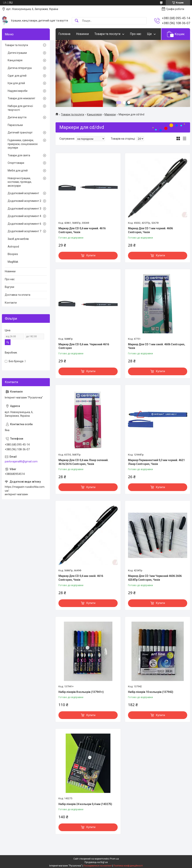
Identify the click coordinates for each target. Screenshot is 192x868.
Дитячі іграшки (17, 53)
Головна (64, 34)
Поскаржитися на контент (98, 866)
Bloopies (13, 254)
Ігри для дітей (16, 83)
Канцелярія (94, 114)
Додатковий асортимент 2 (24, 201)
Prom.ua (114, 859)
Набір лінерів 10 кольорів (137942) (151, 692)
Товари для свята (19, 155)
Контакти (11, 303)
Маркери (110, 114)
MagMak (13, 262)
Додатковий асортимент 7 (24, 231)
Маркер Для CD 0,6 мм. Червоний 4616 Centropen (84, 346)
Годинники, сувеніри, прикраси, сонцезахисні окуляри (23, 144)
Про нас (136, 34)
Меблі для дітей (18, 171)
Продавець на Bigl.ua (96, 862)
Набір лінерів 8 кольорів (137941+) (81, 692)
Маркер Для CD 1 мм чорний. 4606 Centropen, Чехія (150, 230)
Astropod (13, 247)
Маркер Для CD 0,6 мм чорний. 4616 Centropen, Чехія (82, 230)
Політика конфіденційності (128, 866)
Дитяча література (20, 68)
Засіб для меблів (18, 239)
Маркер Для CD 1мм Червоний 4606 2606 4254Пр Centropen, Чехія (155, 578)
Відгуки (9, 287)
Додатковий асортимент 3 (24, 209)
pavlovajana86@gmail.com (21, 461)
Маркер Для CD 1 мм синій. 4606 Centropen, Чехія (157, 346)
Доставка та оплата (18, 295)
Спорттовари (16, 163)
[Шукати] (77, 21)
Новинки (82, 34)
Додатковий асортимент (23, 193)
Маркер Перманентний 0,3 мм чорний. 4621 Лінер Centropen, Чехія (156, 462)
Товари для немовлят (21, 98)
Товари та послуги (107, 34)
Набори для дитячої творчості (20, 108)
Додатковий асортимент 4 (24, 216)
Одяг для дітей (17, 76)
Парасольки (15, 125)
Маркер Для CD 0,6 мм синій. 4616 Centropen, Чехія (81, 578)
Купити (91, 255)
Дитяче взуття (17, 117)
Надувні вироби (18, 91)
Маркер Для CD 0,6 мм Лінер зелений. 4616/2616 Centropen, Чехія (83, 462)
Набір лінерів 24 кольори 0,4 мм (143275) (85, 804)
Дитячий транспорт (20, 133)
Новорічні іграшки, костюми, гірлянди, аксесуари (20, 182)
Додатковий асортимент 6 (24, 224)
